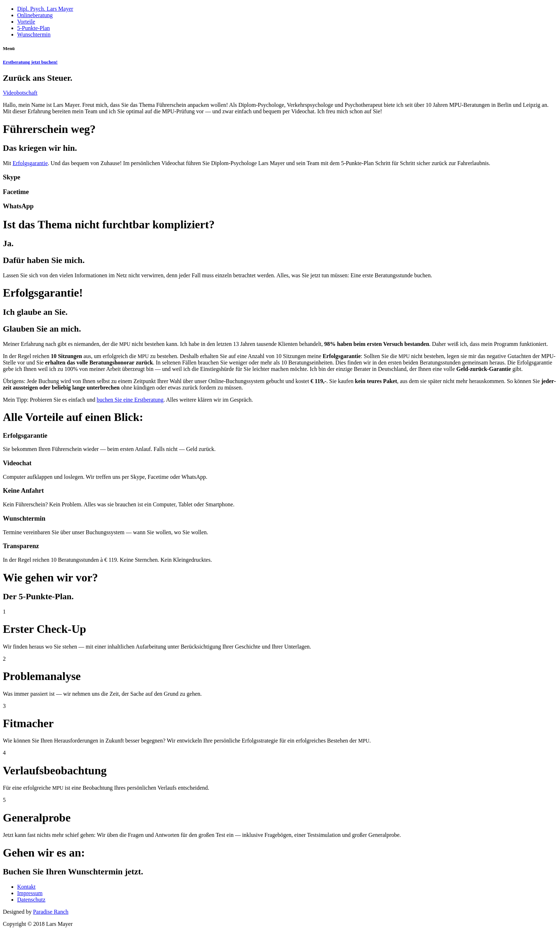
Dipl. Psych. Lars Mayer (45, 9)
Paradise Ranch (51, 912)
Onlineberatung (35, 15)
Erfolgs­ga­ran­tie (30, 163)
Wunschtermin (34, 34)
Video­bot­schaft (20, 93)
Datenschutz (31, 900)
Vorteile (26, 22)
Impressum (30, 893)
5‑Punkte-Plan (34, 28)
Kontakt (26, 887)
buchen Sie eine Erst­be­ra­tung (130, 400)
